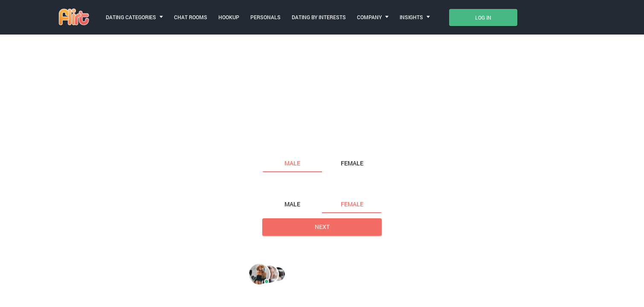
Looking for (281, 186)
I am (270, 145)
